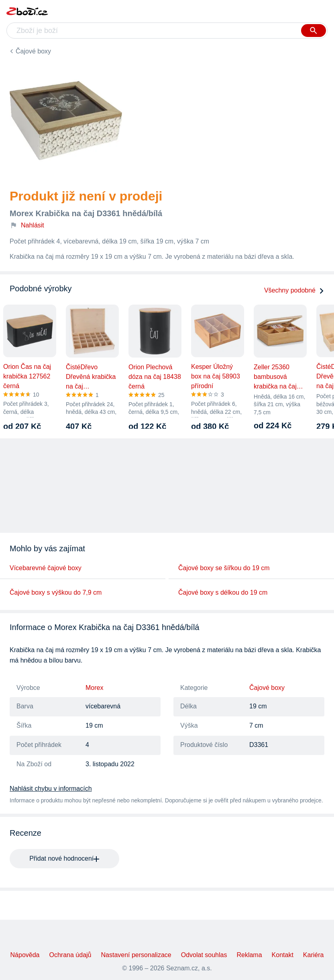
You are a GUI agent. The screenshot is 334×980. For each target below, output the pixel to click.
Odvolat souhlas (204, 955)
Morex (94, 688)
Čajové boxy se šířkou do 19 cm (224, 568)
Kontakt (283, 955)
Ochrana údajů (70, 955)
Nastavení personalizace (136, 955)
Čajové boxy (33, 51)
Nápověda (25, 955)
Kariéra (314, 955)
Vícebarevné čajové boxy (46, 568)
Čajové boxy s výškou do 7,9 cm (56, 592)
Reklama (249, 955)
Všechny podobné (294, 290)
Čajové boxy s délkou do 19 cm (223, 592)
